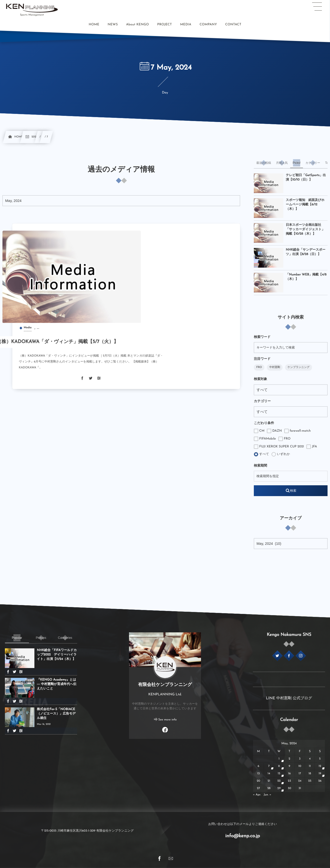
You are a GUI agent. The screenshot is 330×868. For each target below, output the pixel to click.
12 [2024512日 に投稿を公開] (320, 766)
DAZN (274, 431)
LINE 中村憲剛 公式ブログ (289, 698)
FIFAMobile (265, 439)
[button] (317, 7)
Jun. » (267, 795)
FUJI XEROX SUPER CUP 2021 (279, 447)
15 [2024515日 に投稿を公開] (279, 774)
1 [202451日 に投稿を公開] (279, 759)
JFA (312, 447)
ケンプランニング (299, 367)
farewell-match (298, 431)
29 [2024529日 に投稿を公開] (279, 788)
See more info (167, 720)
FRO (259, 367)
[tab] (264, 163)
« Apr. (257, 795)
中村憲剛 (275, 367)
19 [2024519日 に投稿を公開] (320, 774)
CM (259, 431)
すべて (261, 454)
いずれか (281, 454)
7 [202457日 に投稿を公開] (269, 766)
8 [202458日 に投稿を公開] (279, 766)
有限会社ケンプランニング (165, 685)
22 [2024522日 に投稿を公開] (279, 781)
